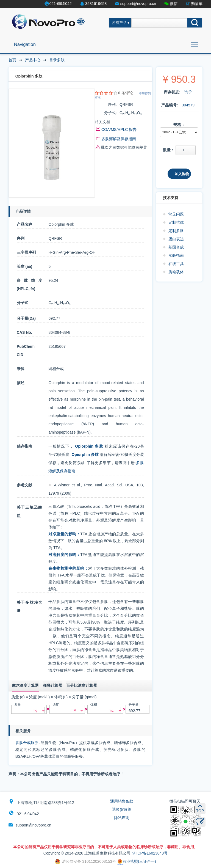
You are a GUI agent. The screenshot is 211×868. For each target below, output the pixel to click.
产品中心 (33, 60)
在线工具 (176, 264)
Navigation (25, 44)
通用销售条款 (122, 801)
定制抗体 (176, 222)
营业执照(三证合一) (136, 861)
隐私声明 (122, 818)
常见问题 (176, 214)
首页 (12, 60)
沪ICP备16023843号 (150, 853)
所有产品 (119, 23)
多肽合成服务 (27, 743)
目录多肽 (57, 60)
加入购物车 (182, 175)
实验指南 (176, 255)
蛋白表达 (176, 239)
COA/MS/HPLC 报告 (119, 129)
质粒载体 (176, 272)
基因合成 (176, 247)
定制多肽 (176, 231)
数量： (169, 150)
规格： (179, 125)
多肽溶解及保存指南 (119, 139)
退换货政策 (122, 809)
